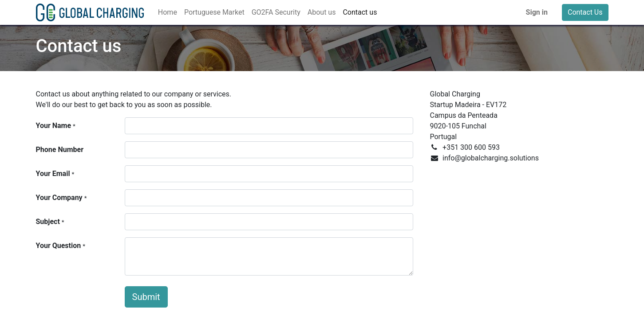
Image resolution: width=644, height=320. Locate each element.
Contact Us (585, 12)
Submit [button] (146, 297)
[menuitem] (168, 12)
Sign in (537, 12)
